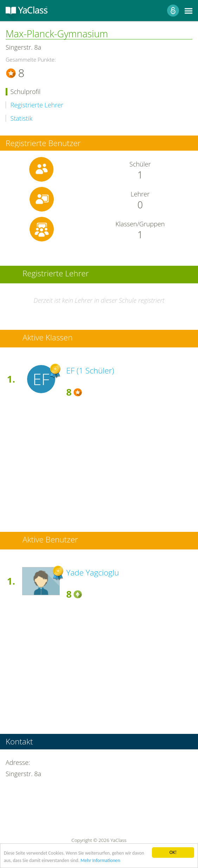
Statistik (22, 118)
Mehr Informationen (100, 860)
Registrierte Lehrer (37, 105)
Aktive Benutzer (50, 540)
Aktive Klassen (47, 338)
